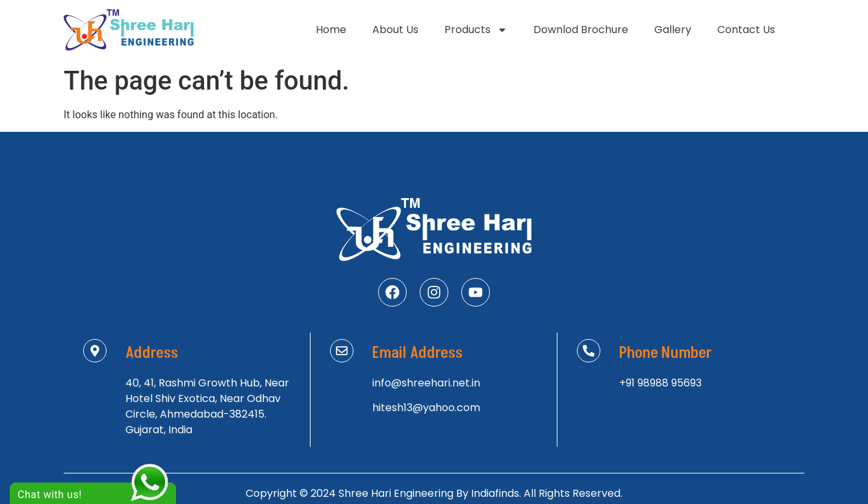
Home (331, 30)
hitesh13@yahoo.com (426, 408)
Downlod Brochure (581, 30)
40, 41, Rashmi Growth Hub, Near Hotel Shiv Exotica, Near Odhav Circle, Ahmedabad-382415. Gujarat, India (207, 406)
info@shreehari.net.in (426, 383)
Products (476, 30)
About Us (395, 30)
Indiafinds (495, 493)
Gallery (673, 30)
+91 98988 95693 (660, 383)
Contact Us (746, 30)
